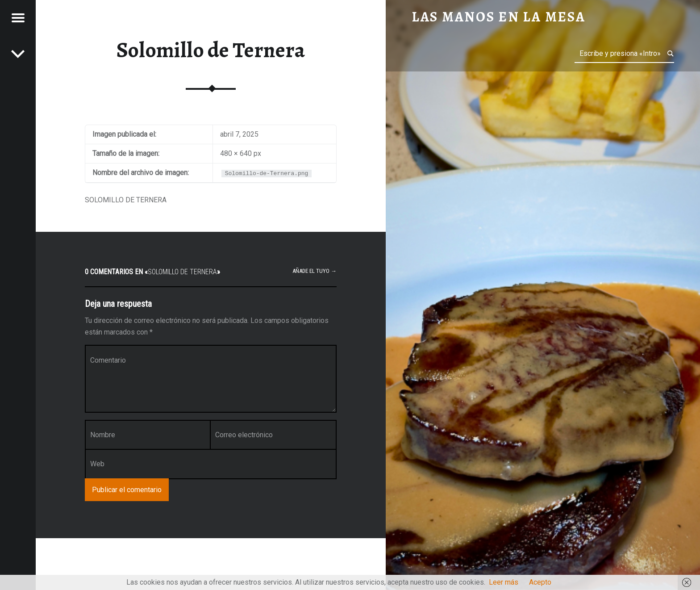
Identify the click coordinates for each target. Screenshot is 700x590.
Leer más (504, 582)
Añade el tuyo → (315, 271)
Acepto (540, 582)
